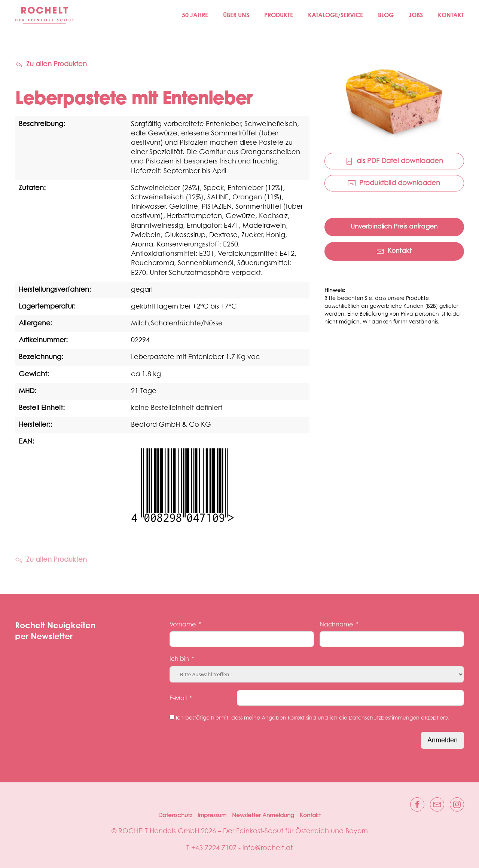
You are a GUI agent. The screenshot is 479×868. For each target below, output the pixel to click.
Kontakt (451, 15)
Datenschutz (175, 815)
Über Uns (236, 15)
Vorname (183, 625)
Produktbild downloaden (394, 183)
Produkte (279, 15)
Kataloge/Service (335, 15)
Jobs (416, 15)
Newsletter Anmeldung (263, 815)
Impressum (212, 815)
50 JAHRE (195, 15)
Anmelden (443, 740)
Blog (386, 15)
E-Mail (178, 698)
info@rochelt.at (268, 848)
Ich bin (179, 659)
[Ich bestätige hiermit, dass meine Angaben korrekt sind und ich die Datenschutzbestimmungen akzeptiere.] (172, 717)
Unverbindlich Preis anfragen (394, 227)
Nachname (336, 625)
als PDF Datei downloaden (394, 161)
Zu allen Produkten (51, 64)
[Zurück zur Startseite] (45, 15)
